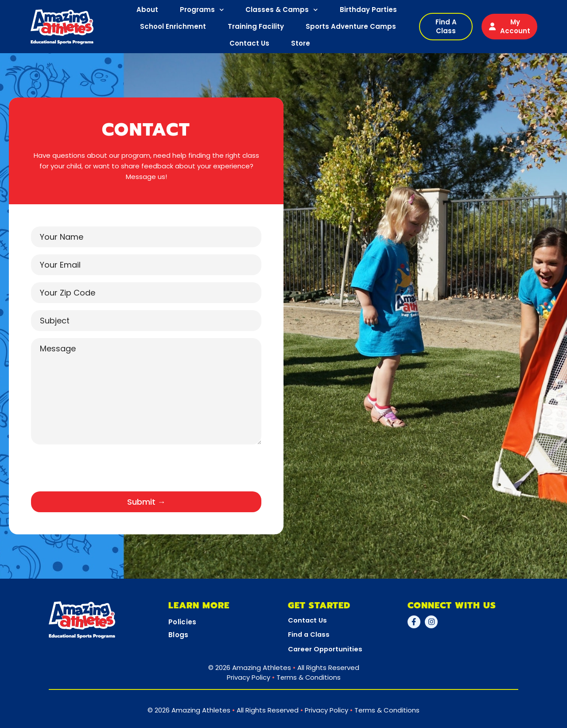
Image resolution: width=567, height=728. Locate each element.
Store (301, 43)
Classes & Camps (282, 10)
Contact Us (249, 43)
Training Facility (256, 26)
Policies (182, 622)
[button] (446, 27)
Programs (202, 10)
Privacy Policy (248, 677)
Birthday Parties (368, 10)
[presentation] (98, 471)
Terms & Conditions (309, 677)
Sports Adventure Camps (351, 26)
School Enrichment (173, 26)
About (147, 10)
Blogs (179, 635)
